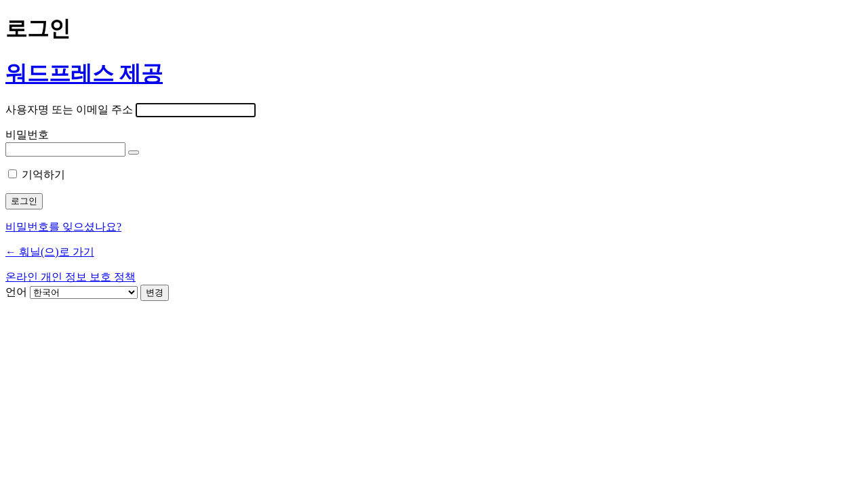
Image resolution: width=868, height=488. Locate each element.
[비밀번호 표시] (134, 152)
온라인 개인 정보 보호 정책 (71, 277)
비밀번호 (27, 135)
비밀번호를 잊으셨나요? (63, 227)
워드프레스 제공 (84, 73)
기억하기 (43, 175)
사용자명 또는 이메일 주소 (69, 109)
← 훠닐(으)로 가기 (50, 252)
